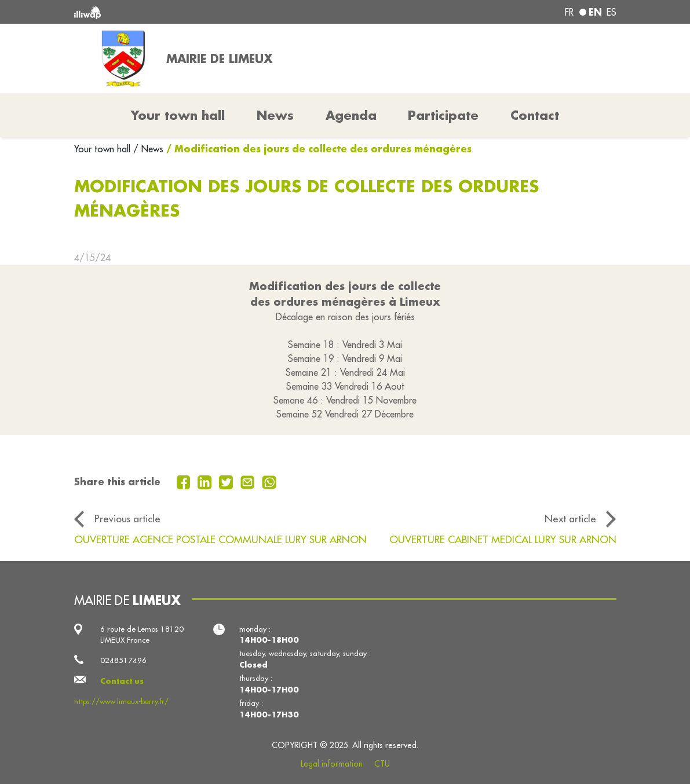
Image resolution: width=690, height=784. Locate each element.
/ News (148, 149)
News (275, 115)
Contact (535, 115)
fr (569, 12)
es (611, 12)
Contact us (122, 681)
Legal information (332, 764)
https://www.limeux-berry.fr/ (121, 701)
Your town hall (104, 149)
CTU (382, 764)
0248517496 (123, 660)
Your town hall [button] (178, 115)
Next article (570, 519)
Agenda (351, 115)
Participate (443, 115)
